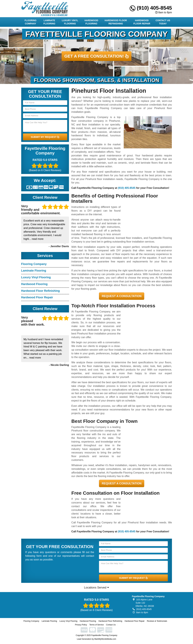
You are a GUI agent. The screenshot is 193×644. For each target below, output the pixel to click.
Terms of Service (96, 625)
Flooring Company (30, 22)
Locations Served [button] (96, 588)
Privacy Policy (81, 625)
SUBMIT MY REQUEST (45, 137)
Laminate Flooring (49, 22)
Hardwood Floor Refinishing (116, 22)
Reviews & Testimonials (157, 621)
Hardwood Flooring (91, 22)
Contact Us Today (163, 22)
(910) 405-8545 (151, 8)
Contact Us (111, 625)
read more (38, 239)
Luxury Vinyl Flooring (70, 22)
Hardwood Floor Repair (142, 22)
